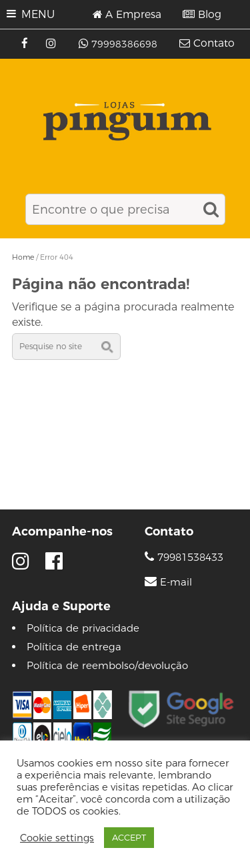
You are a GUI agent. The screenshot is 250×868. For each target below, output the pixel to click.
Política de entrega (74, 647)
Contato (214, 43)
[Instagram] (52, 44)
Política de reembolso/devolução (107, 665)
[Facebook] (26, 44)
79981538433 (184, 557)
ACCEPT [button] (129, 837)
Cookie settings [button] (57, 838)
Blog (210, 15)
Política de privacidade (83, 628)
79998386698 (124, 44)
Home (23, 257)
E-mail (176, 582)
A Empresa (133, 15)
